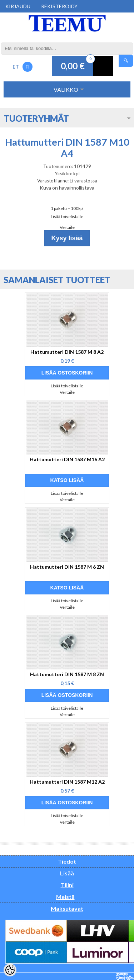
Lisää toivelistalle (67, 217)
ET (16, 67)
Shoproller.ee (125, 976)
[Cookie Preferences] (10, 970)
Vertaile (67, 227)
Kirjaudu (18, 6)
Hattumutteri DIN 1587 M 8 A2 (67, 352)
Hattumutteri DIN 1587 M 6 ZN (67, 567)
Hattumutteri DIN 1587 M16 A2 (67, 459)
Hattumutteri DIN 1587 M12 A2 (67, 782)
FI (28, 67)
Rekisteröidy (59, 6)
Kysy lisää (67, 238)
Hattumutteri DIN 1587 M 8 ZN (67, 674)
